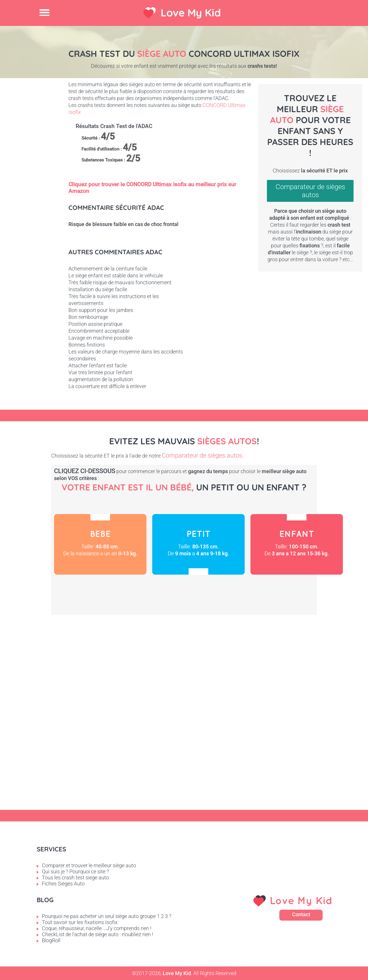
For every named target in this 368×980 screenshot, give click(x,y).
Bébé (100, 544)
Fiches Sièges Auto (63, 884)
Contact (301, 914)
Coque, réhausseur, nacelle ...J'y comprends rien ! (97, 928)
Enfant (297, 544)
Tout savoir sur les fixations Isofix (80, 922)
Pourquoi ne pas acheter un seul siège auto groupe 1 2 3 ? (107, 916)
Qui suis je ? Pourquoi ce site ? (75, 871)
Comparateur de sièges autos (310, 191)
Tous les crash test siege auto (75, 878)
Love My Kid (191, 13)
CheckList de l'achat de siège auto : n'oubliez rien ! (97, 934)
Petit (198, 544)
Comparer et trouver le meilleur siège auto (89, 865)
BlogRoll (51, 940)
